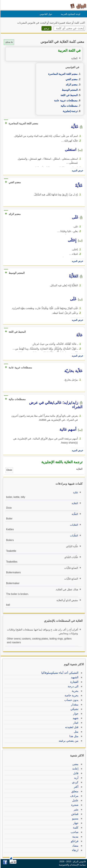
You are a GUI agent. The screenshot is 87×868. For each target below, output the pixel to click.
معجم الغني (71, 79)
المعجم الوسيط (69, 90)
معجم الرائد (71, 85)
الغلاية (74, 503)
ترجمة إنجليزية (70, 111)
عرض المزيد (77, 171)
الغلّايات (73, 536)
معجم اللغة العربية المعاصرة (62, 74)
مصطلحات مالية (69, 106)
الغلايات (73, 525)
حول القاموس (45, 14)
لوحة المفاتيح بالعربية (70, 14)
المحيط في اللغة (69, 95)
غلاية (75, 492)
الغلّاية (74, 514)
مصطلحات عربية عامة (65, 100)
